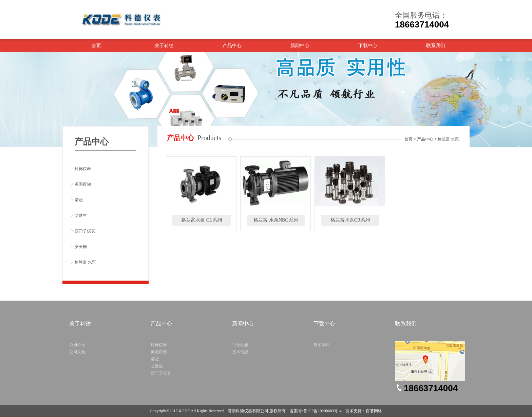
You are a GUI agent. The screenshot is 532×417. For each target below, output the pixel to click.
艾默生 (81, 215)
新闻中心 (300, 45)
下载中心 (368, 45)
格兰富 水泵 (85, 262)
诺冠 (79, 200)
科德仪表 (83, 169)
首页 (96, 45)
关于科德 (164, 45)
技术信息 (240, 352)
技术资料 (322, 345)
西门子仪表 (85, 231)
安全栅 (81, 247)
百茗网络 (374, 411)
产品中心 (232, 45)
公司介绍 (77, 345)
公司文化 (77, 352)
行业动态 (240, 345)
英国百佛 (83, 184)
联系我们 (436, 45)
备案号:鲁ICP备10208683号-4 (316, 411)
